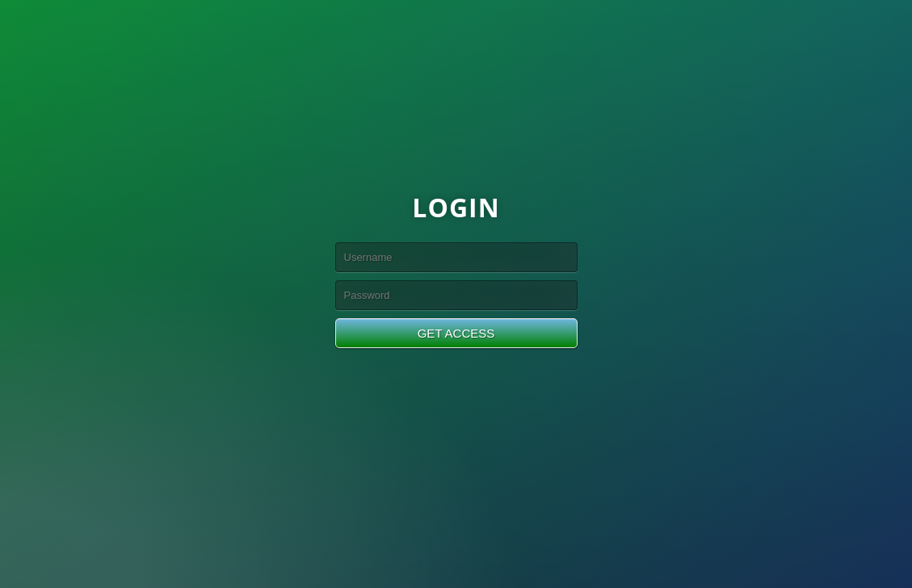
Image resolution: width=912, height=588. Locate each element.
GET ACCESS (456, 333)
